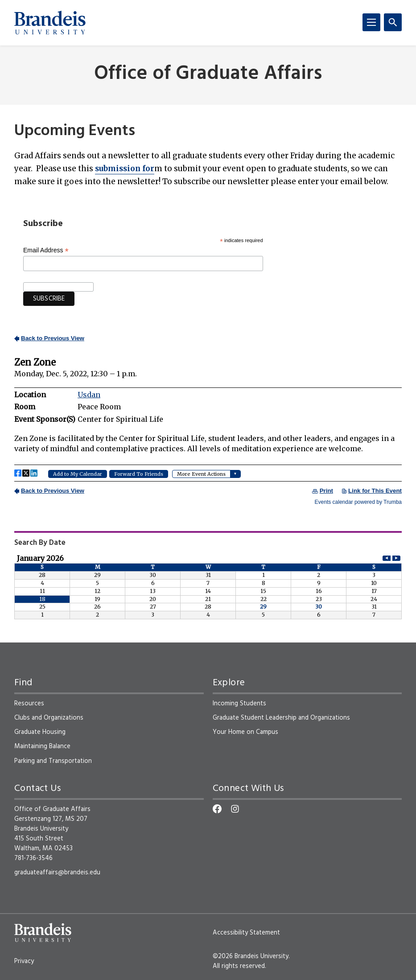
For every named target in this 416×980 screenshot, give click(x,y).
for (125, 169)
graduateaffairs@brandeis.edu (57, 873)
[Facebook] (217, 809)
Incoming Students (239, 704)
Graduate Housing (40, 732)
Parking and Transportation (53, 761)
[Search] (393, 22)
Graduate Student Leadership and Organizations (281, 718)
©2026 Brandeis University (251, 956)
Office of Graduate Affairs (208, 74)
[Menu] (371, 22)
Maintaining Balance (42, 746)
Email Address (46, 250)
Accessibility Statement (246, 933)
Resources (29, 704)
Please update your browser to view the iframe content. (208, 419)
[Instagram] (235, 809)
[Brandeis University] (50, 23)
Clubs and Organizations (49, 718)
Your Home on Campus (245, 732)
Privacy (24, 961)
